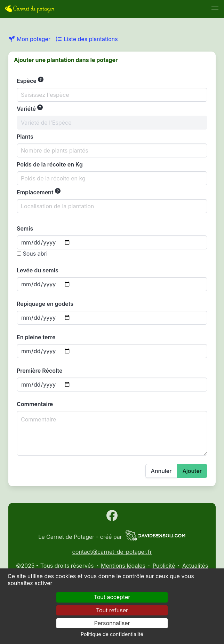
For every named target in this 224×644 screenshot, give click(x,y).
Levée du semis (38, 270)
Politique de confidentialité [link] (112, 634)
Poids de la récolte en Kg (50, 164)
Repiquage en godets (45, 304)
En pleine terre (36, 337)
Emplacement (39, 192)
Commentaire (35, 404)
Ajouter (192, 471)
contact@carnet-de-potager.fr (112, 552)
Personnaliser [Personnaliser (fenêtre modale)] (112, 623)
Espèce (30, 80)
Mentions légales (123, 566)
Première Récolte (39, 371)
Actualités (195, 566)
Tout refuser (112, 610)
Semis (25, 228)
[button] (215, 9)
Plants (25, 137)
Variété (30, 108)
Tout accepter (112, 597)
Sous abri (32, 254)
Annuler (161, 471)
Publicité (164, 566)
